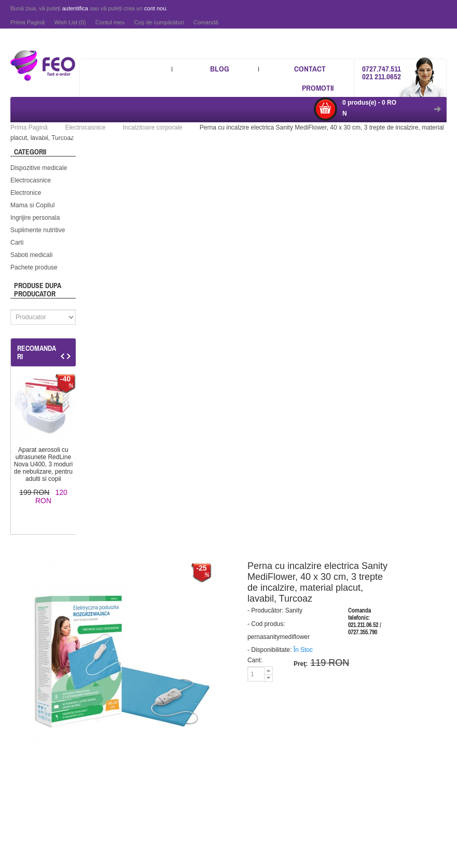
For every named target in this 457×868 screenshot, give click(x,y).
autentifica (75, 8)
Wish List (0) (70, 22)
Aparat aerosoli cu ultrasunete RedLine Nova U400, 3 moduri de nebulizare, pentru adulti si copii (43, 464)
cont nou (155, 8)
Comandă (206, 22)
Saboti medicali (31, 255)
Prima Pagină (27, 22)
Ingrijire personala (35, 218)
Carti (17, 243)
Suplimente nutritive (38, 230)
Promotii (318, 88)
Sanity (294, 610)
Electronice (26, 193)
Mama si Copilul (32, 205)
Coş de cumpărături (159, 22)
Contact (310, 69)
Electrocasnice (31, 180)
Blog (220, 69)
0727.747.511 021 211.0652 (382, 73)
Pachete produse (34, 267)
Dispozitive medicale (39, 168)
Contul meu (110, 22)
